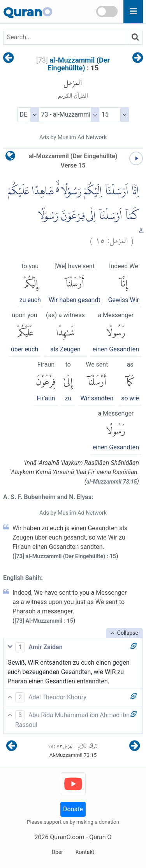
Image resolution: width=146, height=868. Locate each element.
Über (57, 852)
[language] (10, 158)
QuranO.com (67, 837)
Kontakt (85, 852)
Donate (73, 809)
